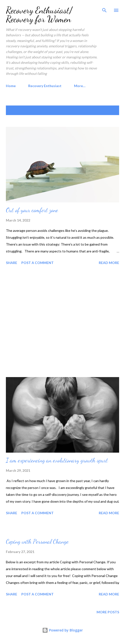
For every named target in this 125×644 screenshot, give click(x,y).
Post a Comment (37, 263)
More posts (108, 612)
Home (11, 86)
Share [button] (12, 263)
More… (80, 86)
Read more (109, 263)
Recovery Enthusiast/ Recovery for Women (39, 15)
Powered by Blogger (62, 630)
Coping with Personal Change (37, 542)
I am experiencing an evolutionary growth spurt (57, 460)
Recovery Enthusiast (45, 86)
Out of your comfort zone (32, 210)
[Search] (104, 9)
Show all (106, 110)
